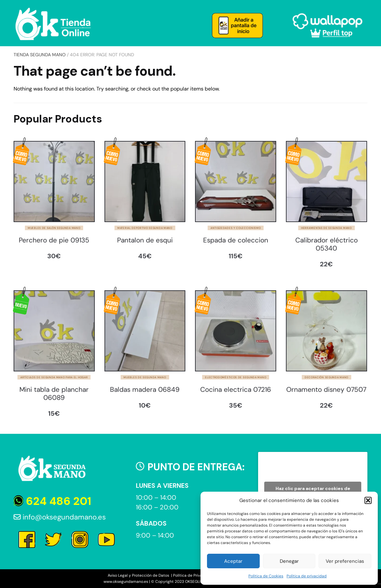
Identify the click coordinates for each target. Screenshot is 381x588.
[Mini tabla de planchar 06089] (54, 331)
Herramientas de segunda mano (327, 228)
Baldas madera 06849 (145, 390)
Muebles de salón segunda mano (54, 228)
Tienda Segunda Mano (40, 55)
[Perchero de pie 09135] (54, 182)
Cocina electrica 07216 (236, 390)
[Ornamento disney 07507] (327, 331)
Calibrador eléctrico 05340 (327, 244)
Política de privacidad (307, 576)
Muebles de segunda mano (145, 377)
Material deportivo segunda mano (145, 228)
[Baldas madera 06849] (145, 331)
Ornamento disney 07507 (326, 390)
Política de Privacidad (193, 575)
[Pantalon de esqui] (145, 182)
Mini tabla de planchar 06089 (54, 394)
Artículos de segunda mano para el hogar (54, 377)
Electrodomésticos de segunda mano (236, 377)
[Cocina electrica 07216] (236, 331)
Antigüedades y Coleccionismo (236, 228)
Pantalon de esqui (145, 240)
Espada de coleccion (236, 240)
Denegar (289, 561)
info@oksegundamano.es (60, 517)
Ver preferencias (345, 561)
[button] (368, 500)
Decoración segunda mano (327, 377)
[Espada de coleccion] (236, 182)
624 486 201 (52, 501)
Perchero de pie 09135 (54, 240)
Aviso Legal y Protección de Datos (139, 575)
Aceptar (233, 561)
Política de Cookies (266, 576)
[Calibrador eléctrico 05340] (327, 182)
